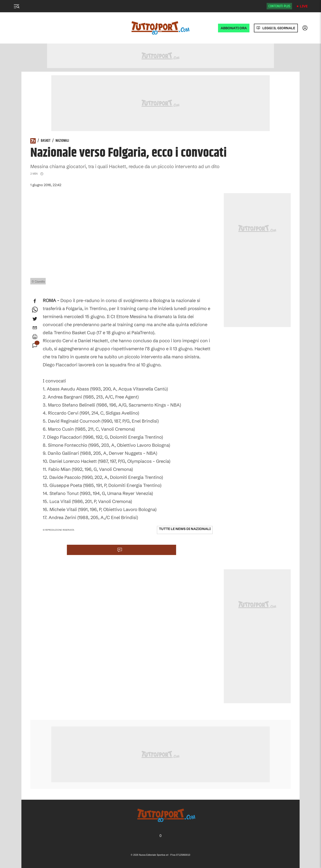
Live (304, 6)
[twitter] (35, 319)
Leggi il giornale (279, 28)
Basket (46, 141)
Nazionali (62, 141)
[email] (35, 328)
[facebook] (35, 301)
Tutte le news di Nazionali (185, 529)
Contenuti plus (279, 6)
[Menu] (16, 6)
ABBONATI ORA (234, 28)
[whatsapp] (35, 310)
